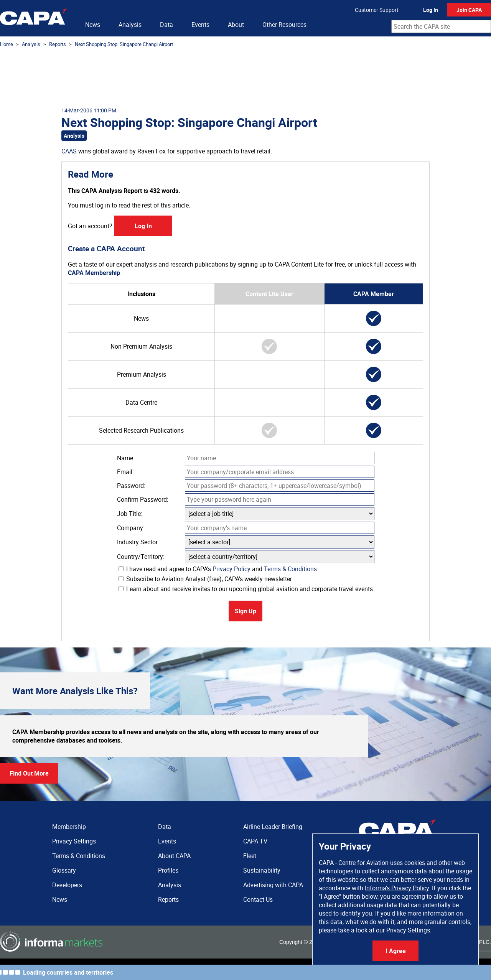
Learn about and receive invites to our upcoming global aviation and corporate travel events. (246, 589)
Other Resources (284, 25)
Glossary (64, 870)
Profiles (168, 870)
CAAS (69, 151)
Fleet (250, 856)
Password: (131, 486)
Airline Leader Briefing (273, 827)
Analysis (130, 25)
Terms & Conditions (290, 569)
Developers (67, 885)
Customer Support (377, 10)
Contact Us (258, 899)
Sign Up (245, 611)
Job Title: (130, 514)
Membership (69, 827)
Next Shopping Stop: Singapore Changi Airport (124, 44)
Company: (131, 528)
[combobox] (441, 26)
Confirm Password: (143, 499)
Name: (126, 458)
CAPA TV (255, 841)
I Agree (396, 951)
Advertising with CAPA (273, 885)
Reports (58, 44)
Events (200, 25)
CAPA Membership (94, 273)
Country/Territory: (141, 557)
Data (166, 25)
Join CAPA (469, 10)
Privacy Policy (231, 569)
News (93, 25)
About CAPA (174, 856)
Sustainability (262, 870)
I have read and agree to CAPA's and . (218, 569)
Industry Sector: (138, 542)
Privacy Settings (408, 930)
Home (7, 44)
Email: (125, 472)
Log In (431, 10)
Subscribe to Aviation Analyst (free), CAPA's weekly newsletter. (206, 579)
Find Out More (29, 773)
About (236, 25)
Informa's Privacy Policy (397, 888)
